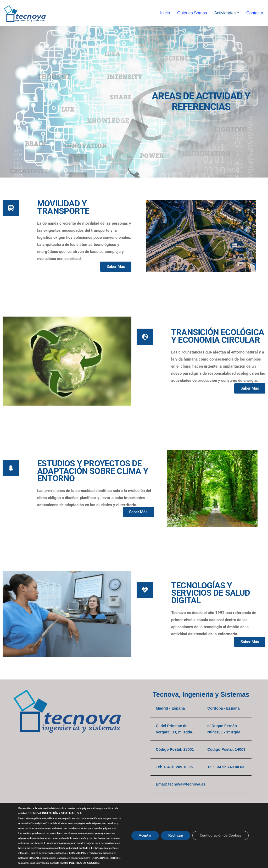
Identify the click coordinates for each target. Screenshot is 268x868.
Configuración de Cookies (219, 830)
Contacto (255, 13)
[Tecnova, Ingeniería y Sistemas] (25, 13)
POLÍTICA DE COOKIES (84, 863)
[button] (238, 13)
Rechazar (172, 830)
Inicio (165, 13)
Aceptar (140, 830)
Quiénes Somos (192, 13)
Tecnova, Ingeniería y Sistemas (201, 694)
